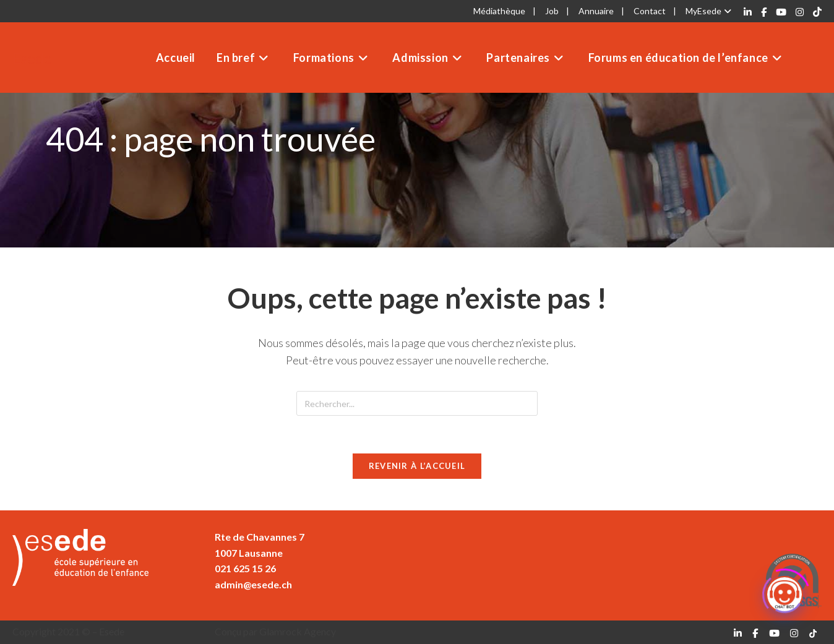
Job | (557, 11)
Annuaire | (601, 11)
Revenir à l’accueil (417, 466)
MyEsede (710, 11)
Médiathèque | (505, 11)
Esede (32, 58)
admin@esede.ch (253, 584)
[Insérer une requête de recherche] (417, 403)
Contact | (655, 11)
